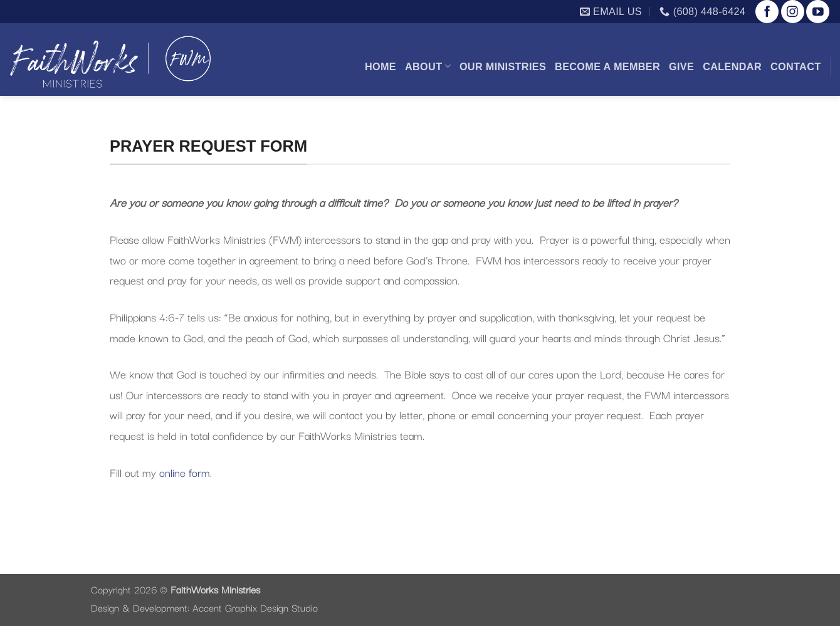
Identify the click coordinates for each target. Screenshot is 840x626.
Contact (796, 66)
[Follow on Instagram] (793, 12)
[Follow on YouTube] (818, 12)
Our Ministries (503, 66)
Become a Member (607, 66)
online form (185, 472)
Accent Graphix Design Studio (255, 607)
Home (381, 66)
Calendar (732, 66)
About (428, 66)
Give (681, 66)
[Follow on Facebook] (767, 12)
